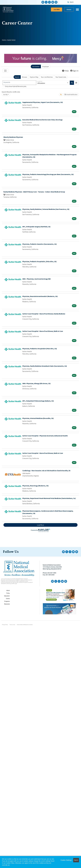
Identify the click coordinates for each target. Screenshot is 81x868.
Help (65, 71)
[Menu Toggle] (77, 10)
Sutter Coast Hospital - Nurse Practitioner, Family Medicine (44, 314)
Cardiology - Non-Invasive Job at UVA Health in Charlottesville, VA (46, 471)
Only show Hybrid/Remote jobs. (16, 86)
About (8, 591)
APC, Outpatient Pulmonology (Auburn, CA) (38, 401)
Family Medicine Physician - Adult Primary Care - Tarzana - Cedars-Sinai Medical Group (34, 192)
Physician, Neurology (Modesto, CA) (35, 486)
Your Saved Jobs (61, 77)
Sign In (74, 71)
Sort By (5, 95)
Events (8, 599)
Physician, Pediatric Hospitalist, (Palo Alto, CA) (39, 261)
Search (17, 77)
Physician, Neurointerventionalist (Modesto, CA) (40, 296)
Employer (46, 66)
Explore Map (34, 77)
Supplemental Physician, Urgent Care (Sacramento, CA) (43, 102)
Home (4, 40)
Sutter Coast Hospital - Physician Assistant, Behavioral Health (45, 436)
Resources (7, 604)
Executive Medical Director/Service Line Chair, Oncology (42, 120)
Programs (7, 601)
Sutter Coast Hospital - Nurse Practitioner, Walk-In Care (43, 331)
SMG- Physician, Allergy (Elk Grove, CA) (36, 383)
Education (7, 596)
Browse (25, 77)
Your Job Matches (47, 77)
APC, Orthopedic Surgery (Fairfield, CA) (36, 227)
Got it (76, 860)
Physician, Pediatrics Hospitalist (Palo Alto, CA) (40, 349)
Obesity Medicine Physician (13, 137)
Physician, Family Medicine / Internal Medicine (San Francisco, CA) (46, 209)
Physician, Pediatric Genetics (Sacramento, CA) (40, 244)
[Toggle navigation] (5, 71)
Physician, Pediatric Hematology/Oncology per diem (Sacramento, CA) (48, 174)
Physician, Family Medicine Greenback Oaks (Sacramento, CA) (45, 366)
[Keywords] (19, 83)
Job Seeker (36, 66)
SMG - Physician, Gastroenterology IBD (37, 279)
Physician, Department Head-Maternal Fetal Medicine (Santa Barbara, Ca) (49, 498)
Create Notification (71, 95)
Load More (40, 525)
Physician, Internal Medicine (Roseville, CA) (38, 418)
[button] (76, 83)
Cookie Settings (66, 860)
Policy (8, 593)
